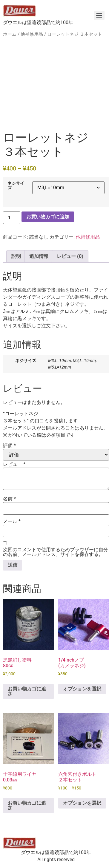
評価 (9, 446)
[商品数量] (12, 218)
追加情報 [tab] (39, 256)
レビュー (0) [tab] (70, 256)
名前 (9, 499)
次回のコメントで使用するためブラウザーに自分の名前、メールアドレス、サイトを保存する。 (56, 552)
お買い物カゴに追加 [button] (27, 691)
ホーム (10, 34)
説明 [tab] (16, 256)
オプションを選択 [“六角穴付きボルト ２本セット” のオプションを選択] (82, 803)
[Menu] (99, 15)
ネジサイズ (16, 186)
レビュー (14, 464)
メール (12, 521)
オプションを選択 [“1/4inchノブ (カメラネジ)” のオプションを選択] (82, 689)
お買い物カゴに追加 (48, 217)
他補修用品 (32, 34)
